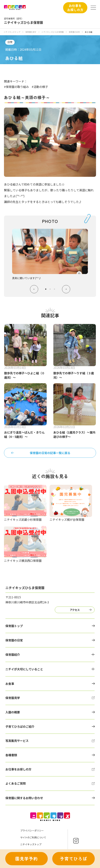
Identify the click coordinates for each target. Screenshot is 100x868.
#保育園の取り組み (16, 87)
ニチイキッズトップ (12, 32)
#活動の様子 (40, 87)
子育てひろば (74, 859)
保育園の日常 (75, 32)
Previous (34, 289)
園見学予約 (27, 859)
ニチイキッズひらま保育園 (53, 32)
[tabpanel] (50, 254)
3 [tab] (54, 289)
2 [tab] (50, 289)
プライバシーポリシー (32, 830)
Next (66, 289)
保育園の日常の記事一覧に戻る (50, 453)
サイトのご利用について (33, 837)
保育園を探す (31, 32)
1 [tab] (46, 289)
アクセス (75, 610)
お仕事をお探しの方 (75, 8)
